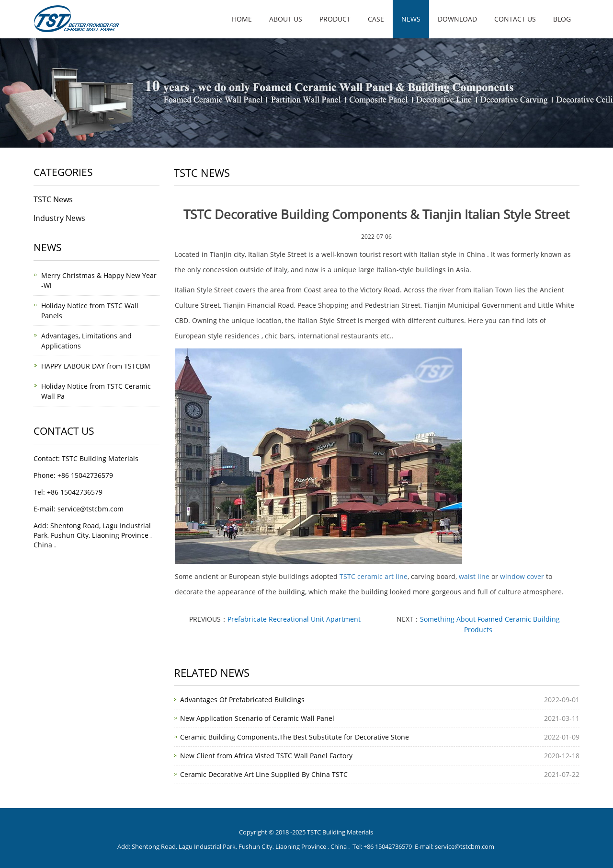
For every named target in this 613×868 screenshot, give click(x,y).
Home (242, 19)
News (411, 19)
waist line (474, 576)
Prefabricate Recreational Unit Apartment (294, 619)
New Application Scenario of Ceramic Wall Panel (257, 718)
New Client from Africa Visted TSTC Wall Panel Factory (266, 756)
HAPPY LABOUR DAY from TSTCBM (96, 366)
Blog (562, 19)
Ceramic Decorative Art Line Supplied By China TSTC (264, 774)
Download (457, 19)
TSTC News (53, 199)
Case (376, 19)
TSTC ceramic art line (374, 576)
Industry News (59, 218)
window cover (522, 576)
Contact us (515, 19)
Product (335, 19)
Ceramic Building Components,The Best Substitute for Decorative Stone (295, 737)
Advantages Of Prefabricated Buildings (242, 700)
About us (286, 19)
